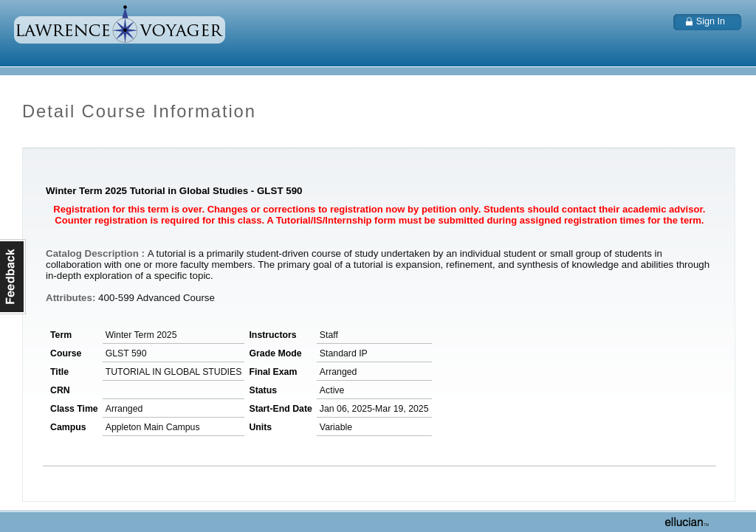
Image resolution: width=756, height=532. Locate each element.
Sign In (711, 21)
